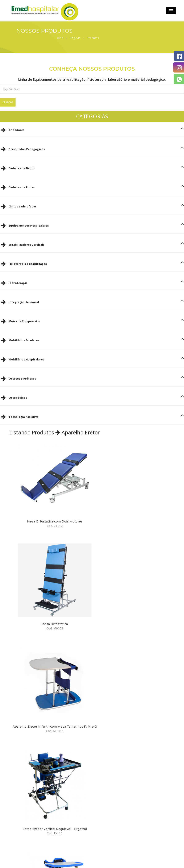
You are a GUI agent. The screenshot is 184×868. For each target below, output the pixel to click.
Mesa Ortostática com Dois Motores (49, 504)
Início (129, 32)
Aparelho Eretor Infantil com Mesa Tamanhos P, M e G (49, 598)
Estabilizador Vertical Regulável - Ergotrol (135, 596)
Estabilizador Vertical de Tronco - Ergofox (49, 689)
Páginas (144, 32)
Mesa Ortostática (135, 504)
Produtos (161, 32)
